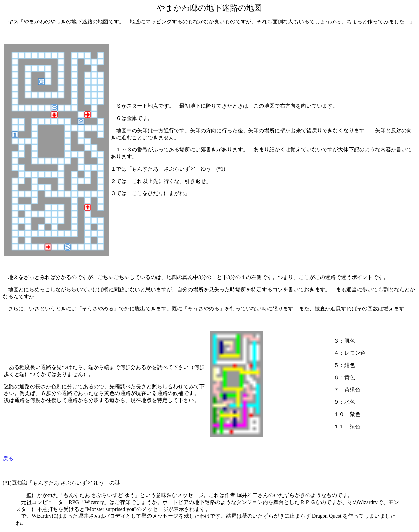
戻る (8, 458)
